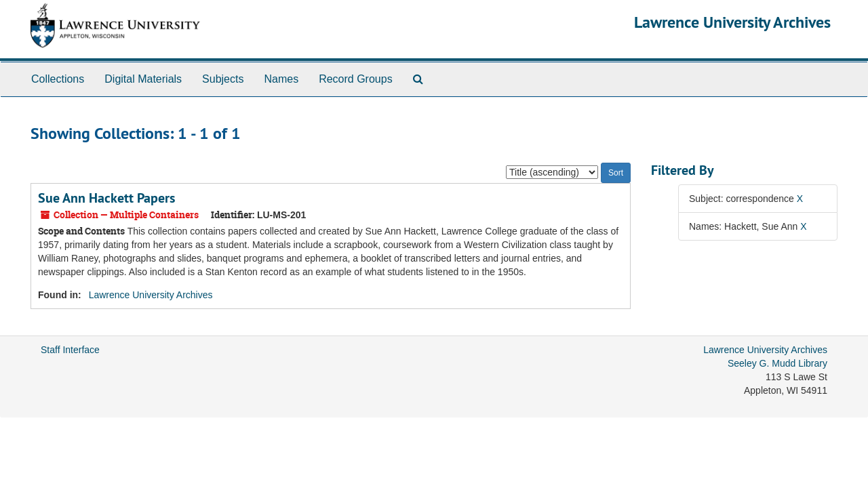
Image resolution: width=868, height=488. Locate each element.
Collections (58, 79)
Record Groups (356, 79)
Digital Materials (143, 79)
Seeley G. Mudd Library (777, 363)
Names (281, 79)
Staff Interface (70, 350)
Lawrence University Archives (732, 22)
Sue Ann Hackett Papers (106, 198)
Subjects (223, 79)
